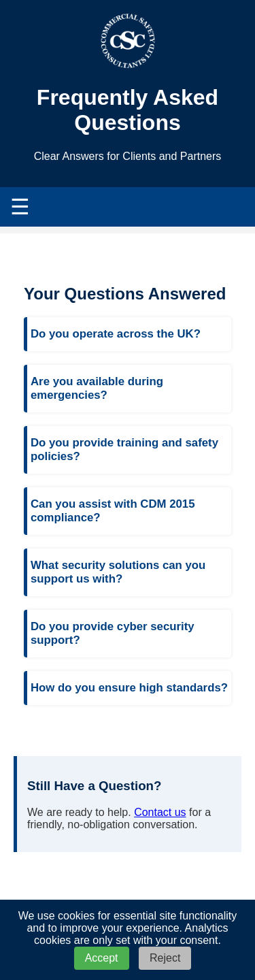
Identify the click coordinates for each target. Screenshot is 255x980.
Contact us (160, 812)
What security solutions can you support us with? (118, 572)
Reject (165, 958)
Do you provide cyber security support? (113, 633)
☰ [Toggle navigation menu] (20, 207)
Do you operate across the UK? (116, 334)
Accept (102, 958)
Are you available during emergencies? (97, 388)
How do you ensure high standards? (129, 688)
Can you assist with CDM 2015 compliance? (113, 511)
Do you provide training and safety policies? (124, 450)
